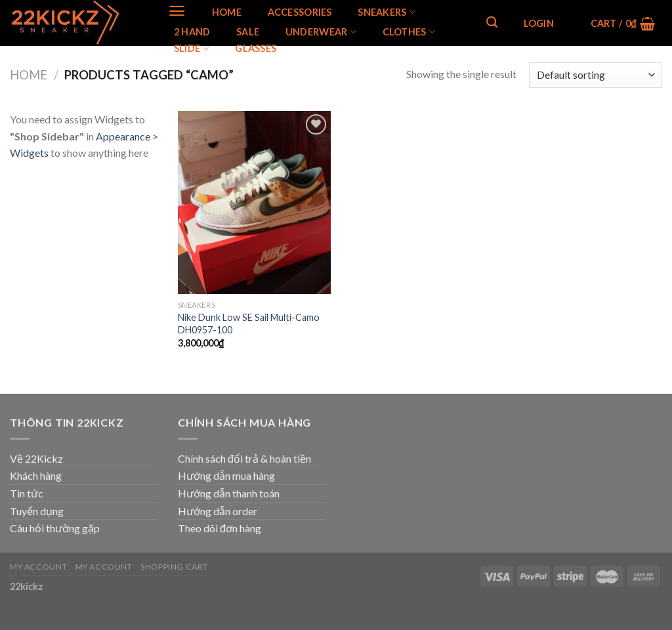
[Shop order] (596, 75)
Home (227, 12)
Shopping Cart (174, 567)
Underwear (321, 32)
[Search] (492, 23)
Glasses (256, 49)
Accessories (300, 12)
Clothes (409, 32)
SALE (248, 32)
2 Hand (192, 32)
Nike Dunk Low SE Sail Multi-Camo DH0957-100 (249, 324)
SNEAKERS (387, 12)
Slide (192, 49)
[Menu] (177, 11)
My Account (38, 567)
